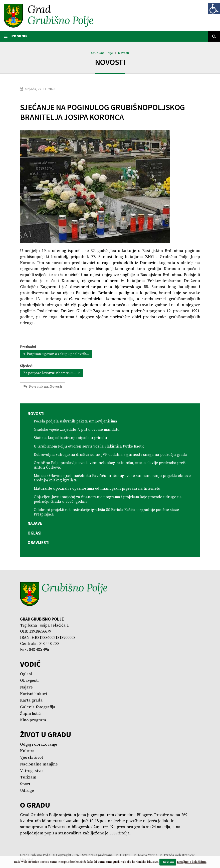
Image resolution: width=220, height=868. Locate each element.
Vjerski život (32, 758)
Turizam (28, 778)
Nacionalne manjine (39, 765)
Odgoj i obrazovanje (39, 745)
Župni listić (30, 714)
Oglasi (35, 533)
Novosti (124, 53)
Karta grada (31, 701)
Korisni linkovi (33, 694)
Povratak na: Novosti (43, 387)
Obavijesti (39, 543)
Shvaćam (168, 862)
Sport (25, 784)
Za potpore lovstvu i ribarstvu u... (52, 373)
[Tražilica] (214, 36)
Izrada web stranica (179, 856)
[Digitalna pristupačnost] (214, 9)
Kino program (33, 721)
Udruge (27, 791)
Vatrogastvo (31, 771)
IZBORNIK (16, 36)
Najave (35, 524)
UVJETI (126, 856)
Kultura (27, 751)
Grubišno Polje (102, 53)
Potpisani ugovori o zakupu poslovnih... (56, 354)
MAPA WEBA (148, 856)
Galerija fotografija (38, 707)
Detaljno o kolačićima (192, 862)
